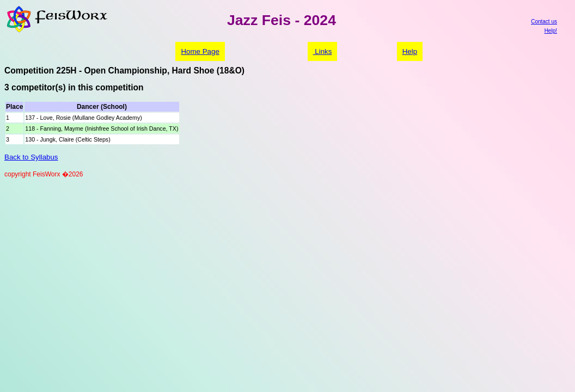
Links (323, 51)
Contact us (544, 22)
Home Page (200, 51)
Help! (551, 31)
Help (410, 51)
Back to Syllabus (31, 157)
